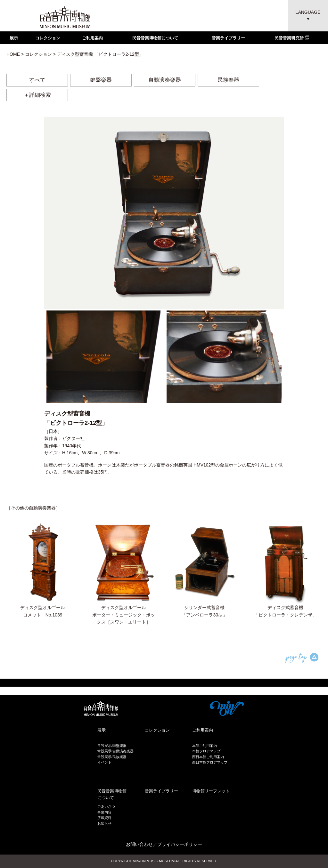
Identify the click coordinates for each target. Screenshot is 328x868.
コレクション (48, 38)
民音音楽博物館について (155, 38)
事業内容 (104, 812)
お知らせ (104, 823)
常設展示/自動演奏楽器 (115, 751)
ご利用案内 (92, 38)
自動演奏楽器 (165, 80)
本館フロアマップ (206, 751)
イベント (104, 762)
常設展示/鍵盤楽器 (112, 746)
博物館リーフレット (211, 791)
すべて (37, 80)
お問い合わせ (139, 844)
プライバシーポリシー (180, 844)
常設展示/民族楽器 (112, 757)
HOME (13, 54)
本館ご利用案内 (205, 746)
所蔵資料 (104, 818)
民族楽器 (228, 80)
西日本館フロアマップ (210, 762)
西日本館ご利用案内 (208, 757)
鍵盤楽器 (101, 80)
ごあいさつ (106, 806)
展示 (14, 38)
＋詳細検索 (37, 95)
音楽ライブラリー (228, 38)
